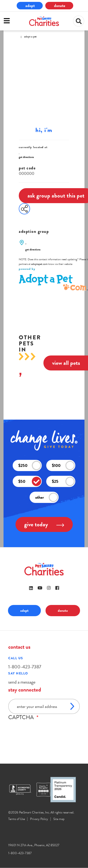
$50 (30, 481)
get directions (26, 157)
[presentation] (44, 730)
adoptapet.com (39, 264)
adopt (30, 5)
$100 (63, 465)
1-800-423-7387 (25, 667)
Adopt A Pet (30, 37)
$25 (63, 481)
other (47, 497)
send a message (22, 682)
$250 (30, 465)
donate (60, 5)
